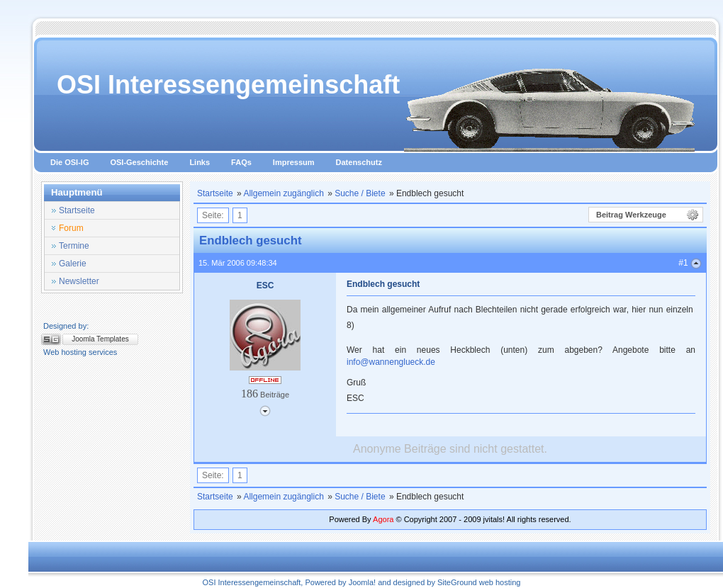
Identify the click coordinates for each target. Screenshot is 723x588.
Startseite (215, 193)
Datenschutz (359, 162)
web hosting (500, 582)
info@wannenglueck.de (391, 362)
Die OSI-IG (69, 162)
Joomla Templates (100, 339)
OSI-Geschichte (139, 162)
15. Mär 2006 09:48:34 (238, 263)
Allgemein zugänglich (283, 193)
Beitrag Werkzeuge (631, 215)
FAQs (241, 162)
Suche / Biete (360, 193)
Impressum (294, 162)
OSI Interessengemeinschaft (228, 85)
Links (200, 162)
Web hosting (65, 352)
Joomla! (363, 582)
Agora (383, 519)
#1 (683, 263)
